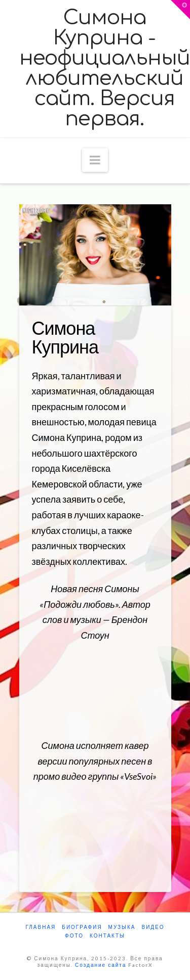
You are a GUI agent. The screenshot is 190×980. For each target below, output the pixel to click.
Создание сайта (101, 965)
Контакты (107, 936)
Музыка (122, 927)
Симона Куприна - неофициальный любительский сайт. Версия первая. (105, 68)
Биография (82, 927)
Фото (74, 936)
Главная (41, 927)
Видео (153, 927)
